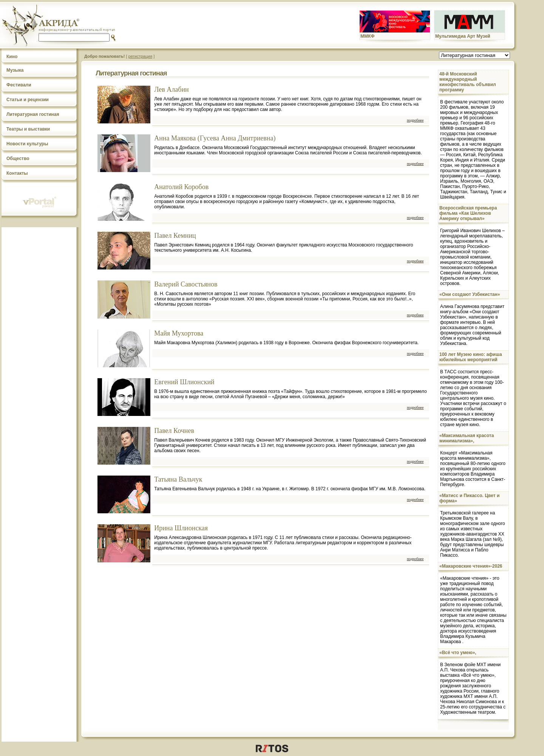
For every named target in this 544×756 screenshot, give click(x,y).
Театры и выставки (28, 129)
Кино (12, 57)
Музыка (15, 70)
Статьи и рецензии (28, 100)
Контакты (17, 173)
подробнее (415, 120)
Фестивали (19, 85)
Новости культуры (27, 144)
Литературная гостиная (33, 114)
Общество (18, 159)
